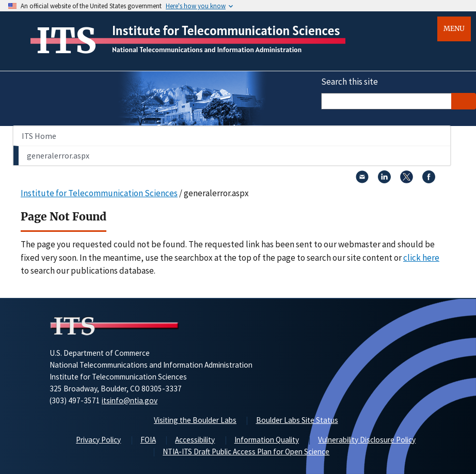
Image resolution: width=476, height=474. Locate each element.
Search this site (350, 82)
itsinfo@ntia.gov (130, 400)
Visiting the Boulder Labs (195, 420)
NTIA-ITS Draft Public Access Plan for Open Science (246, 452)
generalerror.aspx (58, 155)
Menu (454, 29)
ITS (66, 41)
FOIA (148, 440)
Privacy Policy (98, 440)
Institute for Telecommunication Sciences (226, 30)
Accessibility (195, 440)
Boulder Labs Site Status (297, 420)
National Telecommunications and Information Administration (207, 50)
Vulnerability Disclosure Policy (367, 440)
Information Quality (267, 440)
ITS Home (39, 136)
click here (421, 258)
